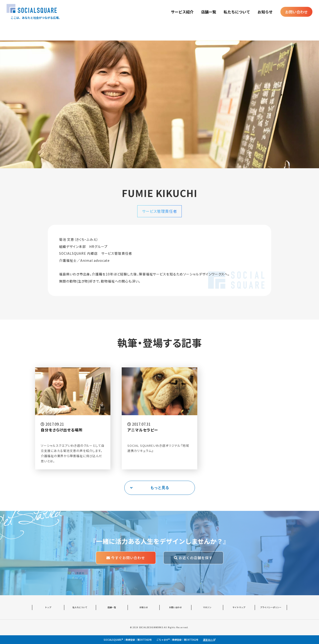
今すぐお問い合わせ (126, 558)
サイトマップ (239, 607)
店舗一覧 (209, 12)
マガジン (207, 607)
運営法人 (209, 640)
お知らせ (265, 12)
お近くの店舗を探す (193, 558)
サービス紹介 (182, 12)
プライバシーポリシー (271, 607)
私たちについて (237, 12)
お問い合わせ (296, 12)
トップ (48, 607)
